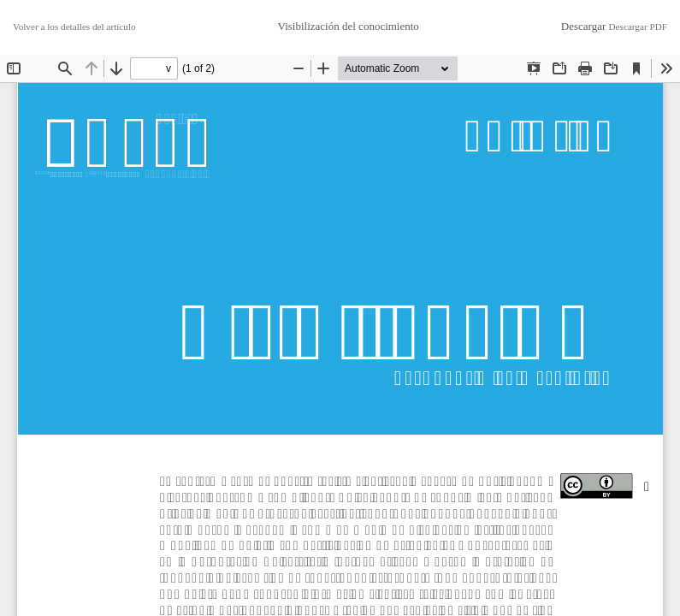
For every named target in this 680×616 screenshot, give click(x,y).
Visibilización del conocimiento (349, 26)
